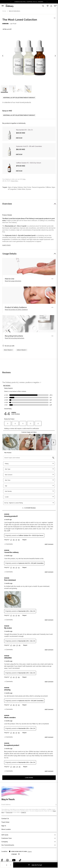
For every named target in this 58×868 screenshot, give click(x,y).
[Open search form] (43, 6)
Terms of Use (9, 812)
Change (30, 852)
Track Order (5, 822)
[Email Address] (29, 805)
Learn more (6, 245)
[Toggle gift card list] (55, 835)
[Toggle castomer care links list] (55, 838)
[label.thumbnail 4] (28, 89)
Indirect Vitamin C (22, 350)
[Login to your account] (51, 6)
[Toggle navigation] (3, 6)
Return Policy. (15, 181)
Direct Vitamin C (8, 350)
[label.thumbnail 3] (20, 89)
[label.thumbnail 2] (12, 89)
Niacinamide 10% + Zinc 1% (24, 130)
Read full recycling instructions (15, 338)
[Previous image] (3, 56)
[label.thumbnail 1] (4, 89)
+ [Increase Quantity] (11, 865)
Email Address (6, 805)
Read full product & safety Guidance (16, 310)
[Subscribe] (56, 805)
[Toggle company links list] (55, 842)
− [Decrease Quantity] (3, 865)
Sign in (4, 826)
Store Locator (6, 829)
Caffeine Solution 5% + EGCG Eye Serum (29, 163)
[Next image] (55, 56)
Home (4, 11)
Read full (13, 281)
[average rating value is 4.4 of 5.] (7, 24)
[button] (55, 204)
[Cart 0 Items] (55, 6)
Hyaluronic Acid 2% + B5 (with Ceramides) (29, 146)
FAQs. (24, 179)
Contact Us (24, 812)
